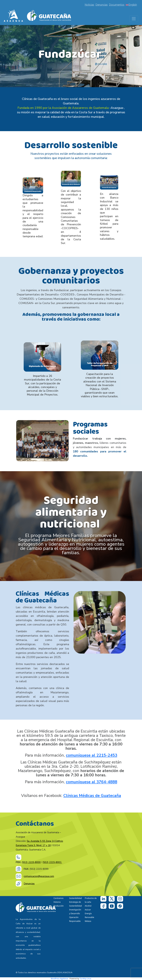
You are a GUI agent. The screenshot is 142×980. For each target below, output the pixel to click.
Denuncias (102, 5)
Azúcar (88, 910)
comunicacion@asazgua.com (39, 876)
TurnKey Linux (85, 978)
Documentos (117, 5)
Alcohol (88, 906)
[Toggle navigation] (134, 19)
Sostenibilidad (75, 898)
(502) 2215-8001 (52, 862)
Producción (59, 906)
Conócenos (58, 898)
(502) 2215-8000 (31, 862)
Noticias (89, 5)
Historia (57, 902)
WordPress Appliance (59, 978)
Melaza (88, 921)
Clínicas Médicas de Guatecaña (92, 796)
